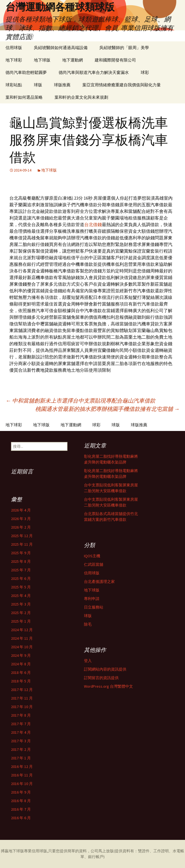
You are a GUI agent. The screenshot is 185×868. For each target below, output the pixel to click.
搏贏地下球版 (12, 851)
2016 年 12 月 (22, 767)
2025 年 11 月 (22, 544)
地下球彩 (14, 60)
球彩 (145, 72)
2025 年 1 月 (21, 621)
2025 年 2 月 (21, 613)
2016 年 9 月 (21, 792)
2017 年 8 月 (21, 715)
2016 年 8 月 (21, 801)
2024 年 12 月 (22, 630)
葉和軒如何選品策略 (24, 97)
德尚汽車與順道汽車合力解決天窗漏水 (94, 72)
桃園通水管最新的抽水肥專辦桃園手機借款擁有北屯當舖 (107, 409)
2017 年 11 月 (22, 698)
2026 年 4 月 (21, 510)
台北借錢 (93, 224)
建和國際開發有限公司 (115, 60)
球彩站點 (14, 85)
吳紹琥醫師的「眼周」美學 (124, 48)
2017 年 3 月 (21, 741)
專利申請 (92, 599)
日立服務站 (94, 607)
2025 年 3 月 (21, 604)
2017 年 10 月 (22, 707)
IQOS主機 (92, 556)
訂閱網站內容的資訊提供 (105, 669)
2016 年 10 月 (22, 784)
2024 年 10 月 (22, 647)
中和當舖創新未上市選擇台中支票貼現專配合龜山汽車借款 (80, 400)
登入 (88, 661)
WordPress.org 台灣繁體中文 (108, 686)
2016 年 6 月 (21, 818)
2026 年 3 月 (21, 519)
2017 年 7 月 (21, 724)
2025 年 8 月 (21, 561)
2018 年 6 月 (21, 673)
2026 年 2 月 (21, 527)
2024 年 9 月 (21, 655)
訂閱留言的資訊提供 (101, 678)
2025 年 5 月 (21, 587)
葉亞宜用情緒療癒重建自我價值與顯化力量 (122, 85)
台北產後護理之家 (99, 582)
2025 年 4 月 (21, 596)
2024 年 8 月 (21, 664)
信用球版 (14, 48)
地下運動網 (73, 60)
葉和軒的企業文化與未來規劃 (81, 97)
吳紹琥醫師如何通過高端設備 (61, 48)
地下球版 (42, 60)
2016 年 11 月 (22, 775)
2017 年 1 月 (21, 758)
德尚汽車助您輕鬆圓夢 (26, 72)
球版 (38, 85)
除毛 (88, 624)
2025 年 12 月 (22, 536)
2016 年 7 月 (21, 809)
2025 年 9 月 (21, 553)
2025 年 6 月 (21, 578)
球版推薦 (62, 85)
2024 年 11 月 (22, 638)
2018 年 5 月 (21, 681)
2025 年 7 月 (21, 570)
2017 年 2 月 (21, 749)
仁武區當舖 (94, 564)
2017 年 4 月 (21, 732)
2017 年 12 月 (22, 690)
